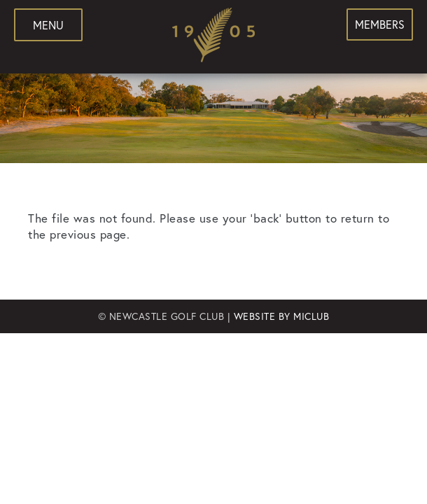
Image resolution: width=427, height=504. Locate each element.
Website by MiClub (282, 316)
